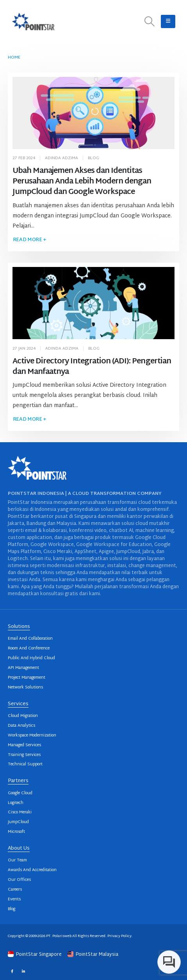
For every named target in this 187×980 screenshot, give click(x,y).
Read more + (30, 240)
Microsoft (16, 832)
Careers (15, 890)
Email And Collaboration (30, 639)
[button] (150, 22)
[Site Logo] (33, 21)
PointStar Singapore (35, 955)
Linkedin (23, 971)
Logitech (16, 803)
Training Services (24, 755)
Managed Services (24, 745)
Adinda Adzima (61, 158)
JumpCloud (18, 822)
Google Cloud (20, 793)
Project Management (27, 678)
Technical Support (25, 764)
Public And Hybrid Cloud (31, 658)
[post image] (94, 113)
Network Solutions (25, 687)
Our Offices (19, 880)
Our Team (17, 860)
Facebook (12, 971)
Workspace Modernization (32, 735)
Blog (93, 158)
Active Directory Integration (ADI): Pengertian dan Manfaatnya (92, 367)
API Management (23, 668)
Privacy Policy (119, 936)
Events (14, 899)
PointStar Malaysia (93, 955)
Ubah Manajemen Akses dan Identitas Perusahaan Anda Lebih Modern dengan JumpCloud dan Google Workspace (82, 182)
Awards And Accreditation (32, 870)
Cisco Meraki (20, 812)
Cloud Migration (23, 716)
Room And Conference (29, 648)
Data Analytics (21, 726)
